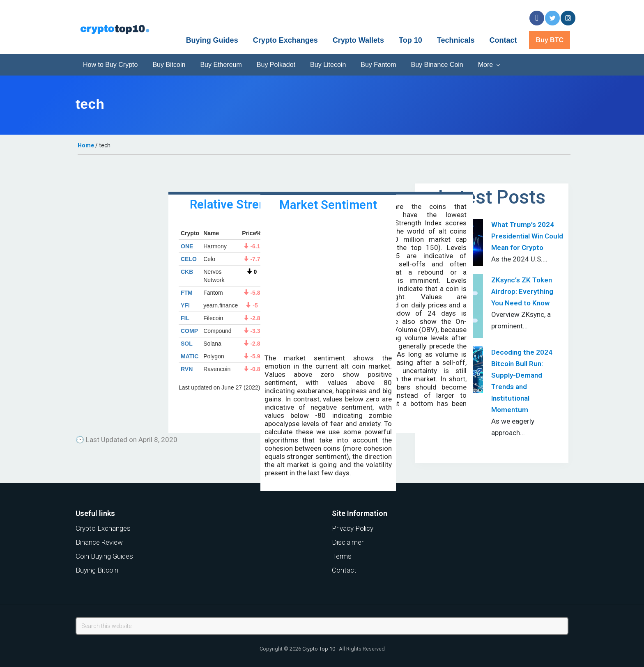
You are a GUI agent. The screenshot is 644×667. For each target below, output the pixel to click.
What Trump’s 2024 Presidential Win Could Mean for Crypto (527, 236)
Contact (344, 570)
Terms (342, 556)
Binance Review (99, 542)
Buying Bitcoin (97, 570)
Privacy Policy (353, 528)
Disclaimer (348, 542)
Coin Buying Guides (104, 556)
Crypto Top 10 (319, 649)
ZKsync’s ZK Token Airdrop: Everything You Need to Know (522, 291)
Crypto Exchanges (103, 528)
